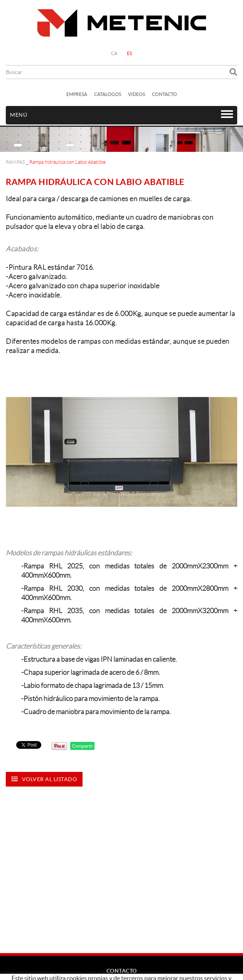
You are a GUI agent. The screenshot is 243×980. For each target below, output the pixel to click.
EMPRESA (77, 94)
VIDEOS (137, 94)
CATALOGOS (108, 94)
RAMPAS (15, 162)
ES (130, 53)
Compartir (82, 746)
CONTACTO (165, 94)
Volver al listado (44, 779)
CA (114, 53)
